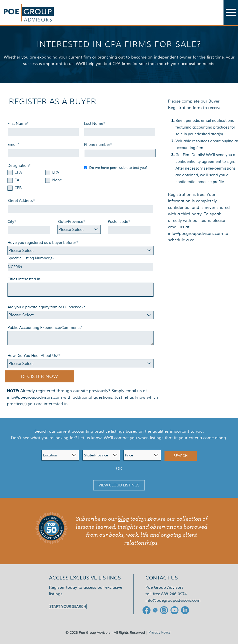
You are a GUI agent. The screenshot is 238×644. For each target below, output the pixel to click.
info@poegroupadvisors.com (34, 397)
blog (123, 519)
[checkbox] (43, 181)
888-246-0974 (174, 594)
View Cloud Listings (119, 485)
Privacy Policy (159, 632)
